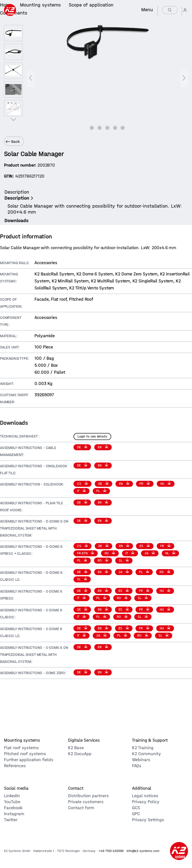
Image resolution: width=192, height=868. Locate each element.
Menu (147, 10)
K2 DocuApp (80, 754)
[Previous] (30, 79)
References (15, 766)
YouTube (12, 802)
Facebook (13, 808)
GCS (136, 808)
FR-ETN (83, 553)
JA (147, 553)
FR (142, 484)
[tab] (95, 202)
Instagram (14, 814)
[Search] (170, 10)
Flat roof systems (21, 748)
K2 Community (146, 754)
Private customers (86, 802)
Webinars (141, 760)
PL (98, 491)
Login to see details (92, 436)
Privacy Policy (146, 802)
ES (142, 546)
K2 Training (143, 748)
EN (100, 447)
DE (79, 447)
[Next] (184, 79)
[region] (96, 79)
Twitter (11, 820)
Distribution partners (88, 796)
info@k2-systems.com (143, 851)
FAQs (137, 766)
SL (121, 560)
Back (13, 142)
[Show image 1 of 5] (92, 128)
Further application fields (29, 760)
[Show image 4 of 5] (115, 128)
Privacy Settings (148, 820)
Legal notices (145, 796)
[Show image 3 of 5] (107, 128)
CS (80, 484)
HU (163, 484)
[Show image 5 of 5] (123, 128)
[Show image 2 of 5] (99, 128)
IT (79, 491)
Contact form (81, 808)
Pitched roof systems (25, 754)
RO (100, 560)
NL (167, 553)
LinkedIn (12, 796)
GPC (136, 814)
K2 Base (76, 748)
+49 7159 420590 (111, 851)
